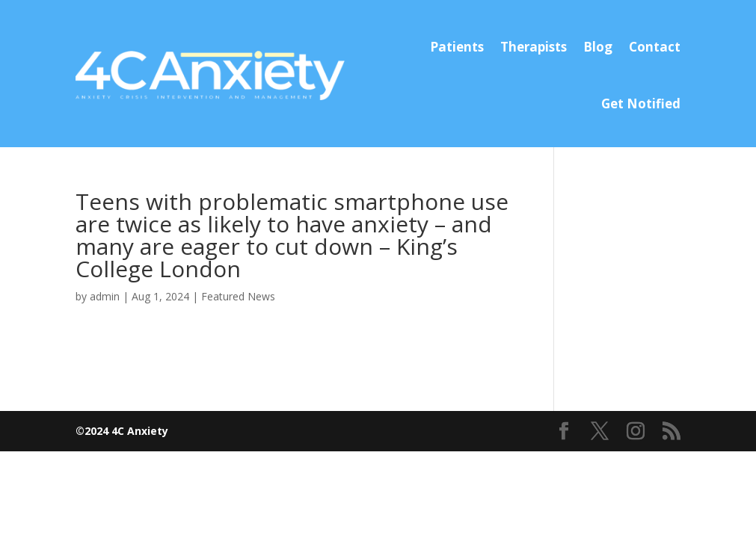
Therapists (534, 47)
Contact (655, 47)
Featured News (238, 296)
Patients (457, 47)
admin (105, 296)
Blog (598, 47)
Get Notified (641, 103)
